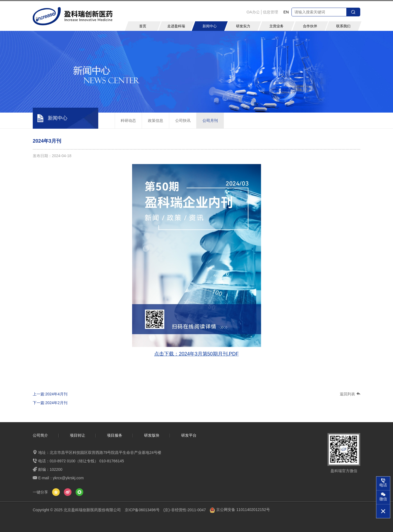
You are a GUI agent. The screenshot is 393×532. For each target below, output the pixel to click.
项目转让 (78, 435)
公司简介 (40, 435)
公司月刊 (210, 120)
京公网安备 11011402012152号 (240, 510)
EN (286, 12)
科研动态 (128, 120)
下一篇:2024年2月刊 (50, 403)
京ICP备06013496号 (142, 510)
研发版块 (152, 435)
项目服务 (115, 435)
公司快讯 (183, 120)
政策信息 (156, 120)
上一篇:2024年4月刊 (50, 394)
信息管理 (270, 12)
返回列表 (350, 394)
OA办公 (253, 12)
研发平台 (189, 435)
